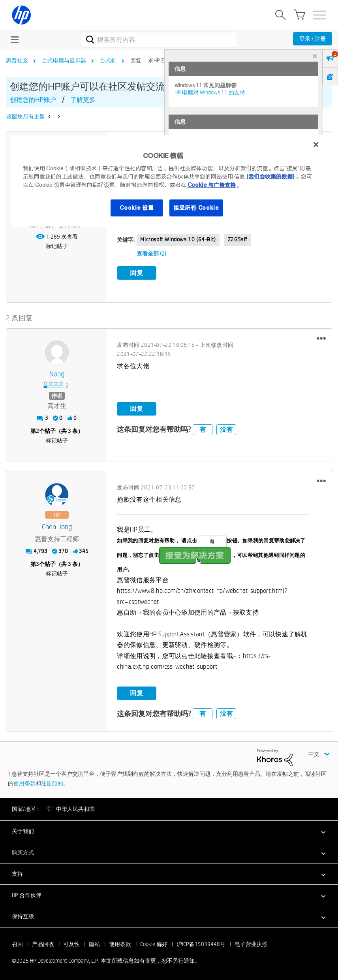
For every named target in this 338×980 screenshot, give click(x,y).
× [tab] (315, 56)
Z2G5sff (238, 239)
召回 (17, 943)
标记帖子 (57, 246)
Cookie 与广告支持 (212, 184)
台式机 (108, 60)
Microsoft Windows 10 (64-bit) (178, 239)
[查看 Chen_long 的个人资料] (57, 526)
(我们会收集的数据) (270, 176)
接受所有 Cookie (196, 207)
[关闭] (316, 145)
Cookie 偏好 (154, 943)
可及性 (71, 943)
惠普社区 (17, 60)
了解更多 (83, 100)
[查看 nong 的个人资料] (57, 373)
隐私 (94, 943)
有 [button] (203, 429)
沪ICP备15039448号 (201, 943)
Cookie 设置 (137, 207)
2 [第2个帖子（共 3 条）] (38, 430)
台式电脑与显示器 (64, 60)
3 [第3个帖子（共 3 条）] (38, 563)
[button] (321, 338)
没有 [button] (226, 429)
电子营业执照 (251, 943)
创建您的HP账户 (33, 100)
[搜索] (159, 40)
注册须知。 (55, 782)
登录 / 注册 (313, 39)
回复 (137, 273)
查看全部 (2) (151, 254)
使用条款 (24, 782)
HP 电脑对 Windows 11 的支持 (210, 92)
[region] (169, 181)
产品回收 (43, 943)
